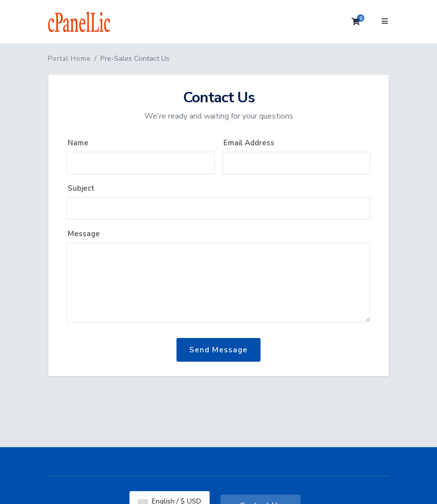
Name (78, 143)
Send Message (218, 350)
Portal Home (69, 59)
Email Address (249, 143)
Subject (81, 188)
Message (84, 234)
